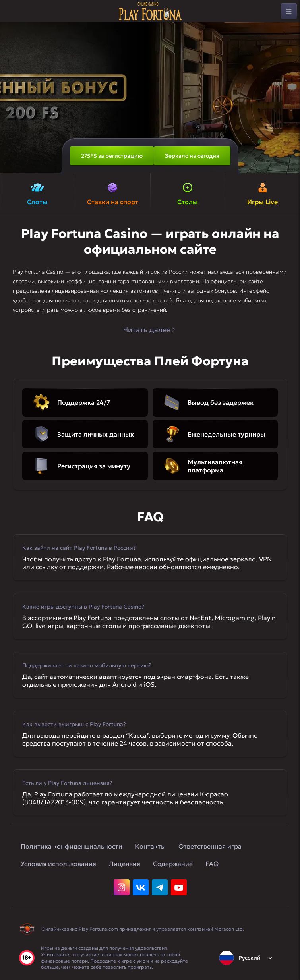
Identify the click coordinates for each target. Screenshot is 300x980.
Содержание (173, 864)
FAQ (212, 864)
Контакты (150, 846)
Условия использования (58, 864)
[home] (150, 11)
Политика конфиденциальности (72, 846)
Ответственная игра (210, 846)
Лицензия (125, 864)
